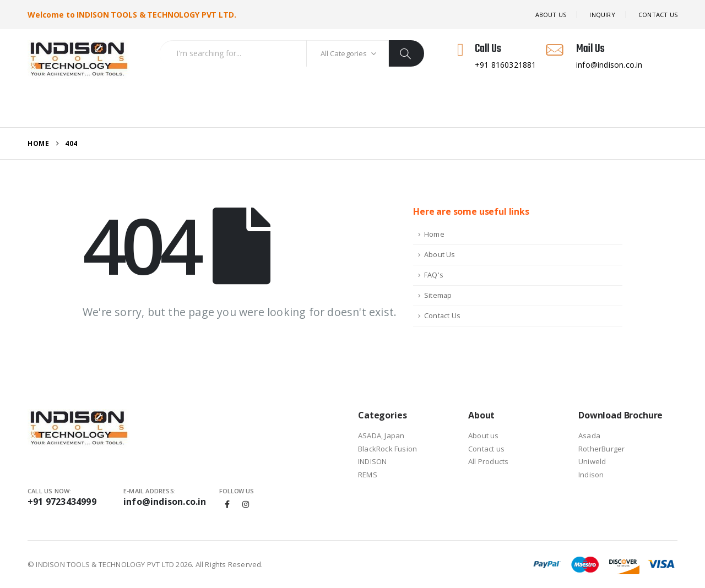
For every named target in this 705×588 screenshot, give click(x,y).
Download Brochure (288, 108)
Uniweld (592, 461)
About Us (551, 15)
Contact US (658, 15)
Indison (591, 475)
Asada (589, 435)
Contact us (486, 449)
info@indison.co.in (165, 502)
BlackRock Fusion (387, 449)
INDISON (372, 461)
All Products (161, 108)
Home (50, 108)
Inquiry (602, 15)
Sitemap (438, 295)
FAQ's (434, 275)
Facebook (227, 504)
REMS (368, 475)
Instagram (246, 504)
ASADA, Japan (381, 435)
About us (484, 435)
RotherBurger (601, 449)
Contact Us (442, 316)
